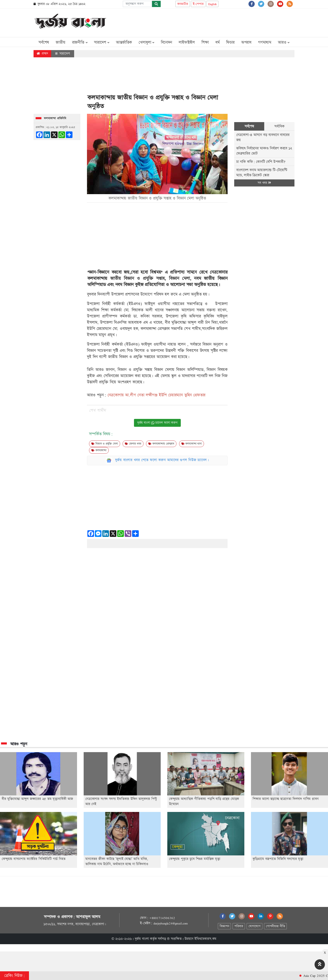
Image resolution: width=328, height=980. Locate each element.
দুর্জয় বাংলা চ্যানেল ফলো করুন (157, 423)
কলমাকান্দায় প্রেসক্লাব (161, 444)
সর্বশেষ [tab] (249, 126)
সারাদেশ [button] (102, 42)
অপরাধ (246, 42)
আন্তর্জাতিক (124, 42)
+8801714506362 (162, 918)
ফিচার (230, 42)
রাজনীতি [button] (80, 42)
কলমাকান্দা (99, 450)
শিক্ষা (205, 42)
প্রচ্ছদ (42, 54)
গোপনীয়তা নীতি (275, 926)
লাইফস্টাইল (187, 42)
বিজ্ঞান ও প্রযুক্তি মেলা (104, 444)
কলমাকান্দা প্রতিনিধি (55, 118)
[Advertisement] (219, 22)
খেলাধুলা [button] (146, 42)
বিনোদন (166, 42)
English (213, 4)
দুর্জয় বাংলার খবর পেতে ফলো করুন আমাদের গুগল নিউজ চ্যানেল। (162, 460)
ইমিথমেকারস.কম (205, 939)
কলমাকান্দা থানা (192, 444)
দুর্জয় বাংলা (142, 939)
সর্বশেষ (44, 42)
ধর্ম (218, 42)
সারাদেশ (63, 54)
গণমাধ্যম (265, 42)
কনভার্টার (183, 4)
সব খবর (264, 183)
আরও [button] (284, 42)
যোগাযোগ (254, 926)
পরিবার (239, 926)
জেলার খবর (133, 444)
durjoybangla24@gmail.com (171, 923)
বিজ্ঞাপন (224, 926)
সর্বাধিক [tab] (279, 126)
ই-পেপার (198, 4)
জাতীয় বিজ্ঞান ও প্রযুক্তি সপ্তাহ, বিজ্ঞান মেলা (150, 278)
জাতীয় (60, 42)
